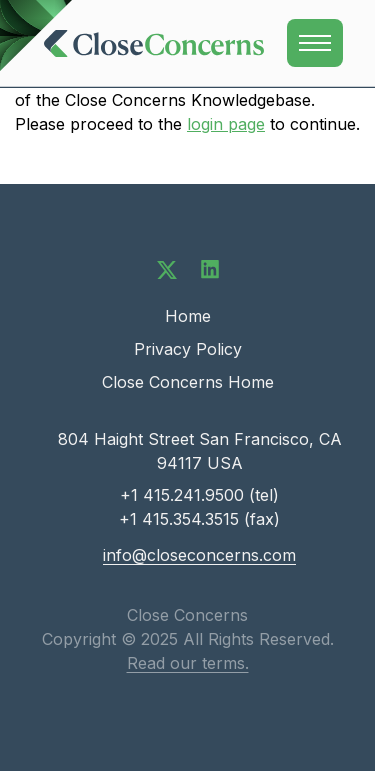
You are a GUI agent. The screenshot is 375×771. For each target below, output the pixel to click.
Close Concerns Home (188, 382)
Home (188, 316)
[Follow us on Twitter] (167, 268)
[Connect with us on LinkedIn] (210, 268)
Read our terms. (188, 663)
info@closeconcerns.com (199, 555)
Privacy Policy (188, 349)
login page (226, 124)
